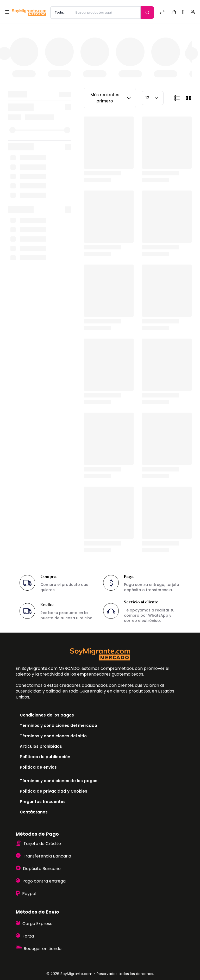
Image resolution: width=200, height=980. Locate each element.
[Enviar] (147, 13)
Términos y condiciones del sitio (53, 736)
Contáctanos (34, 812)
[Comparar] (162, 13)
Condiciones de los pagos (47, 715)
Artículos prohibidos (41, 746)
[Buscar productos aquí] (106, 13)
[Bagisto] (29, 13)
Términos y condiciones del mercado (58, 725)
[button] (174, 12)
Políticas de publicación (45, 757)
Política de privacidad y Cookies (54, 791)
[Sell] (183, 13)
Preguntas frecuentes (43, 802)
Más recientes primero (111, 98)
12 (153, 98)
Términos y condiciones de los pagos (59, 781)
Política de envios (38, 767)
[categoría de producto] (61, 13)
